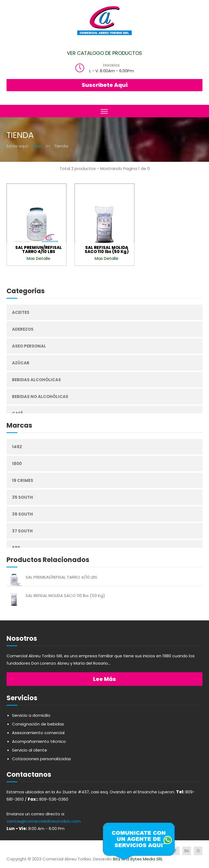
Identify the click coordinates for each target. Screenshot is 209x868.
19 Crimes (23, 480)
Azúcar (21, 363)
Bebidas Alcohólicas (36, 380)
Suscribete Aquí (105, 85)
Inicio (37, 146)
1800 (17, 464)
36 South (22, 514)
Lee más (104, 679)
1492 (17, 447)
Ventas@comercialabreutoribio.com (44, 821)
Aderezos (23, 329)
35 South (22, 497)
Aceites (21, 312)
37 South (22, 531)
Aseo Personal (29, 346)
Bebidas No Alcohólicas (40, 397)
